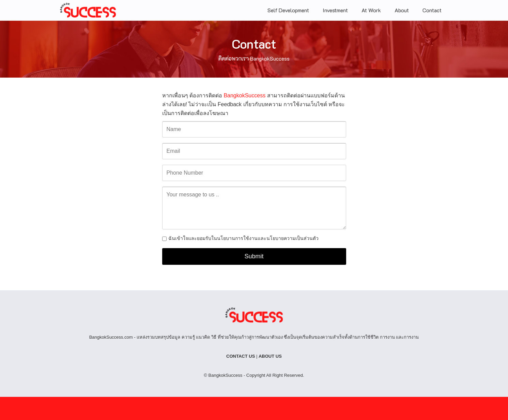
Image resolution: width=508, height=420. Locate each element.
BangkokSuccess (244, 95)
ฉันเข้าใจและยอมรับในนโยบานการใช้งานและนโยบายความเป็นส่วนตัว (243, 238)
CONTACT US (241, 356)
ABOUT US (270, 356)
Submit (254, 256)
